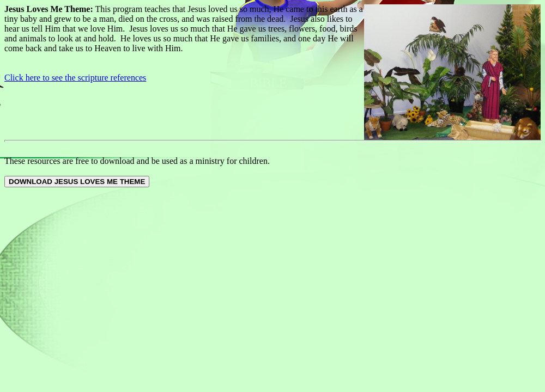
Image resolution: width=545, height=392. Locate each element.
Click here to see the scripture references (75, 78)
